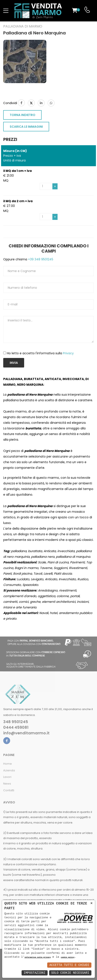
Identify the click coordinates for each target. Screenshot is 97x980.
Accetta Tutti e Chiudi (69, 965)
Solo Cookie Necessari (70, 973)
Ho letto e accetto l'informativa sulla (40, 353)
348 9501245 (16, 722)
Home (8, 764)
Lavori (7, 777)
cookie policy (68, 957)
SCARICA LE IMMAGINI (26, 127)
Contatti (9, 790)
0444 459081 (16, 727)
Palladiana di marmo (23, 26)
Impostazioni (35, 973)
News (7, 784)
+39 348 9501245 (40, 259)
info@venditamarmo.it (26, 733)
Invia (14, 363)
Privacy (68, 353)
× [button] (92, 903)
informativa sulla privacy (38, 957)
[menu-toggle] (6, 11)
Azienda (9, 770)
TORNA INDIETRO (23, 115)
